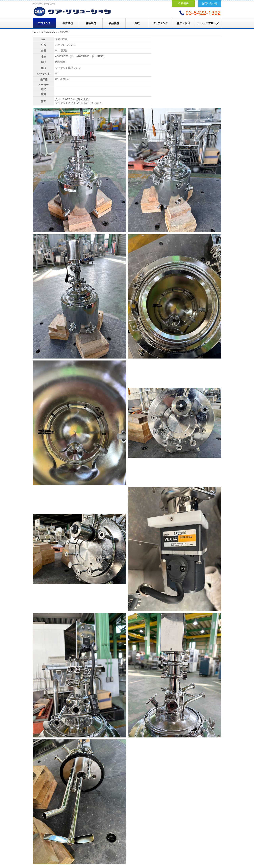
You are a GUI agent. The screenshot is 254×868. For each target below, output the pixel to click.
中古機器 (68, 23)
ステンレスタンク (49, 32)
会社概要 (183, 3)
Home (36, 32)
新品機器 (114, 23)
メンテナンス (160, 23)
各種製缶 (91, 23)
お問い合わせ (210, 3)
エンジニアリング (208, 23)
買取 (137, 23)
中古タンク (44, 23)
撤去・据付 (183, 23)
